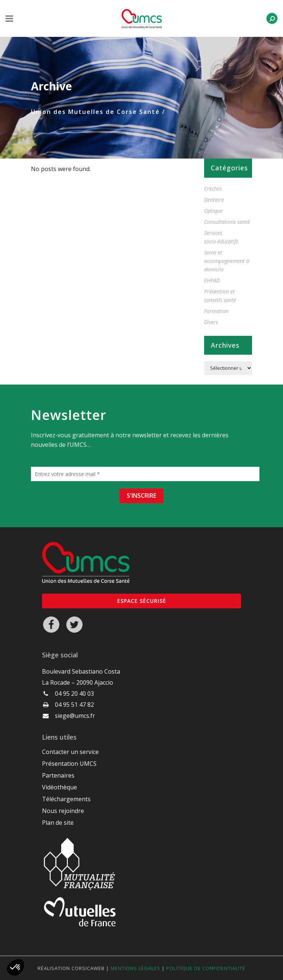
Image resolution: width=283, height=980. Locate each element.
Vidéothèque (60, 787)
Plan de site (58, 823)
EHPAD (212, 280)
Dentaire (214, 200)
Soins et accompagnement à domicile (227, 261)
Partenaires (58, 775)
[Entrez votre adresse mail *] (145, 474)
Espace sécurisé (142, 601)
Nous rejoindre (63, 811)
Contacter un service (70, 752)
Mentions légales (135, 968)
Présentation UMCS (69, 764)
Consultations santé (227, 222)
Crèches (213, 189)
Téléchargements (66, 799)
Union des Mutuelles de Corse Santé (95, 112)
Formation (216, 311)
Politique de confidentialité (206, 968)
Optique (213, 211)
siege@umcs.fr (75, 716)
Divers (211, 322)
